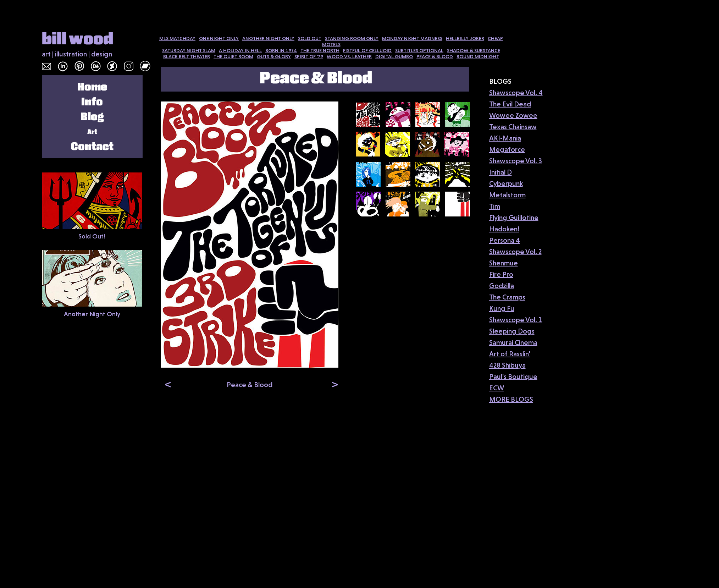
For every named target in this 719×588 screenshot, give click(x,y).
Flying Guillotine (514, 218)
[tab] (368, 115)
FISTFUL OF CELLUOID (367, 50)
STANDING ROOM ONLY (352, 38)
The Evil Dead (510, 104)
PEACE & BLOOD (435, 56)
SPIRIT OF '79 (309, 56)
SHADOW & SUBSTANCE (474, 50)
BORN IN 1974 (281, 50)
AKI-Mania (505, 138)
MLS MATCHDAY (177, 38)
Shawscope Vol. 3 (516, 161)
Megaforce (507, 149)
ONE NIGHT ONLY (219, 38)
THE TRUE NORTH (320, 50)
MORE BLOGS (511, 399)
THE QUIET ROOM (233, 56)
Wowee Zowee (513, 115)
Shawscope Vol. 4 (516, 93)
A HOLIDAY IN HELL (240, 50)
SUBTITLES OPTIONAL (419, 50)
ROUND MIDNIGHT (478, 56)
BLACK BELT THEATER (187, 56)
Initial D (500, 172)
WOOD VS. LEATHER (349, 56)
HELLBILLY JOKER (465, 38)
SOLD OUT (310, 38)
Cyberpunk (506, 183)
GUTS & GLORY (274, 56)
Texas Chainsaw (513, 127)
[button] (166, 384)
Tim (495, 206)
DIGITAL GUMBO (394, 56)
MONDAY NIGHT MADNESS (412, 38)
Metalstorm (507, 195)
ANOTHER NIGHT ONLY (268, 38)
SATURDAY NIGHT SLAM (189, 50)
